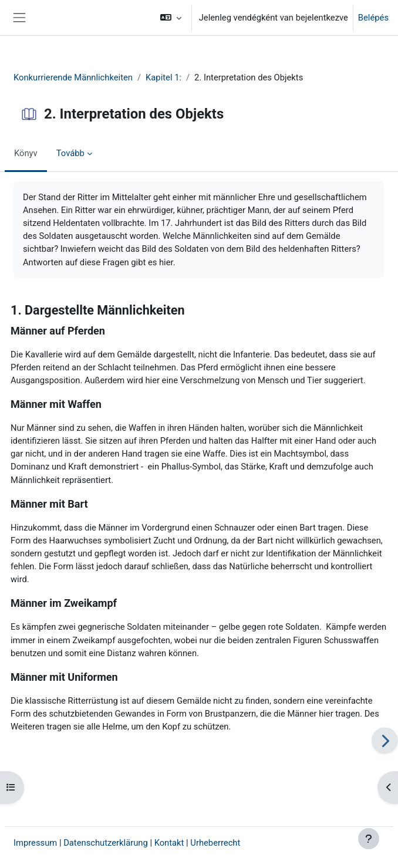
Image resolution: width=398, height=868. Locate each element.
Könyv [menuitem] (26, 153)
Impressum (35, 843)
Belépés (373, 18)
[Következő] (385, 740)
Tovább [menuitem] (70, 153)
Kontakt (169, 843)
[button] (171, 18)
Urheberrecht (215, 843)
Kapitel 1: (163, 77)
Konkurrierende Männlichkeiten (73, 77)
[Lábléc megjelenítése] (369, 839)
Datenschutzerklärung (106, 843)
